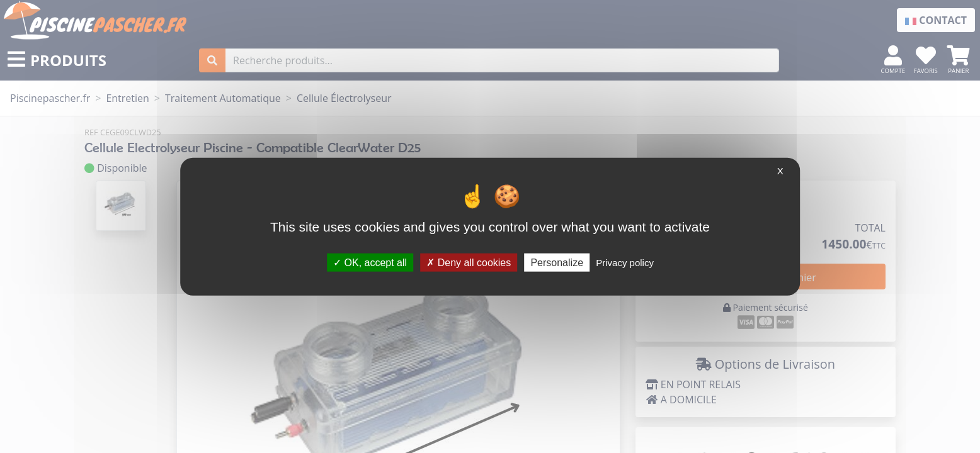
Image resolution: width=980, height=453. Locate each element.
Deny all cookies (469, 262)
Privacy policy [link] (625, 262)
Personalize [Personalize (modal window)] (557, 262)
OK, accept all (370, 262)
